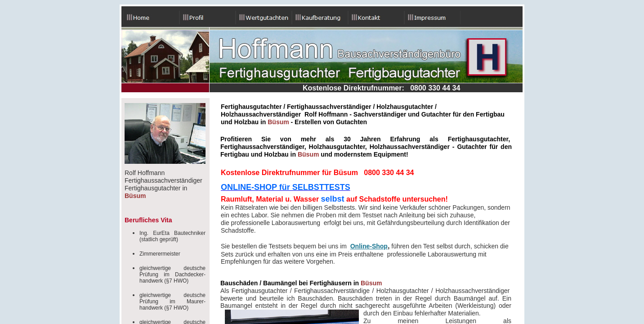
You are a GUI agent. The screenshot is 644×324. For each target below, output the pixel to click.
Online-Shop (369, 246)
